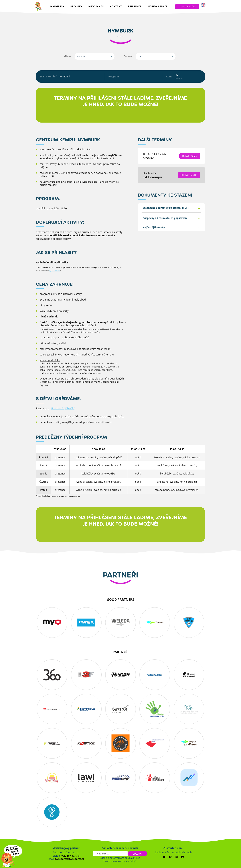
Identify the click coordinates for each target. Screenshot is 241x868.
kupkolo (86, 623)
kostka (86, 743)
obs (121, 743)
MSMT (189, 709)
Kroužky (76, 6)
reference (135, 6)
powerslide (155, 675)
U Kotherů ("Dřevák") (63, 418)
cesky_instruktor (189, 623)
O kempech (57, 6)
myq (52, 623)
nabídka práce (158, 6)
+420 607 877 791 (70, 856)
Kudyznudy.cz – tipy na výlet (86, 709)
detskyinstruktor (155, 709)
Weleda (121, 623)
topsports (155, 623)
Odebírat (137, 854)
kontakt (116, 6)
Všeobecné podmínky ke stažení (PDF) (165, 217)
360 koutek (52, 675)
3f (86, 675)
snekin (121, 709)
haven (121, 675)
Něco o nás (96, 6)
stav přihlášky (187, 7)
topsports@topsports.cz (70, 859)
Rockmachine (52, 743)
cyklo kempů (54, 280)
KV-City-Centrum (52, 709)
